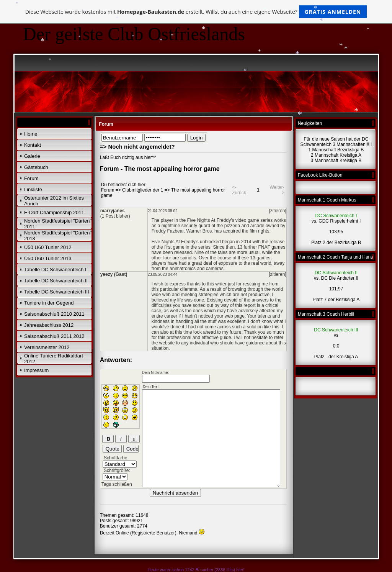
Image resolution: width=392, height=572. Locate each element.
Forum (31, 178)
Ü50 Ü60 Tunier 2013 (48, 258)
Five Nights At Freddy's (210, 220)
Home (31, 134)
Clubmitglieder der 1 (143, 190)
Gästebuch (36, 167)
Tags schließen (117, 484)
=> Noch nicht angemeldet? (137, 147)
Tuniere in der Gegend (49, 303)
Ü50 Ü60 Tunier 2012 (48, 247)
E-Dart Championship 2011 (54, 212)
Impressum (36, 370)
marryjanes (113, 211)
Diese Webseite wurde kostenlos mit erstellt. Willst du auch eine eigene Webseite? (196, 12)
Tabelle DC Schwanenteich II (56, 281)
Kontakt (33, 145)
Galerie (32, 156)
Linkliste (33, 189)
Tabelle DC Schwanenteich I (55, 270)
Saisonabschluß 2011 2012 (54, 336)
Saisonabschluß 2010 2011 (54, 314)
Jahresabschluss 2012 (49, 325)
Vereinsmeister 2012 (47, 347)
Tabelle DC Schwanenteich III (57, 292)
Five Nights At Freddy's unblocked (186, 242)
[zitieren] (277, 211)
